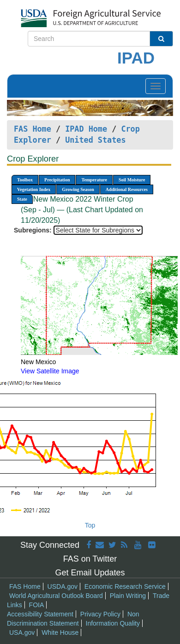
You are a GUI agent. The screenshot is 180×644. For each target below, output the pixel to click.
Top (90, 525)
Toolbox (25, 180)
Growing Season (78, 189)
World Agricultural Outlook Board (56, 596)
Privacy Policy (100, 614)
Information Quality (113, 623)
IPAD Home (86, 129)
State (22, 199)
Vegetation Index (34, 189)
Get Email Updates (90, 573)
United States (95, 140)
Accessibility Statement (40, 614)
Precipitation (57, 180)
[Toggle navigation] (156, 86)
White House (60, 632)
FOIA (37, 605)
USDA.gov (63, 586)
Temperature (94, 180)
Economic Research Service (125, 586)
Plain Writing (128, 596)
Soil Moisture (132, 180)
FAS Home (33, 129)
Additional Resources (127, 189)
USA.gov (22, 632)
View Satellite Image (50, 371)
